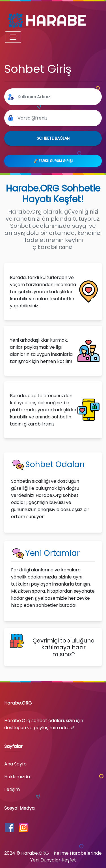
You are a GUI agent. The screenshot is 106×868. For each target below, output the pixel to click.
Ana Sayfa (15, 764)
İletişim (12, 789)
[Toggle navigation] (13, 37)
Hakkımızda (17, 777)
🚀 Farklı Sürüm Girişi (53, 161)
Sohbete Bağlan (53, 138)
